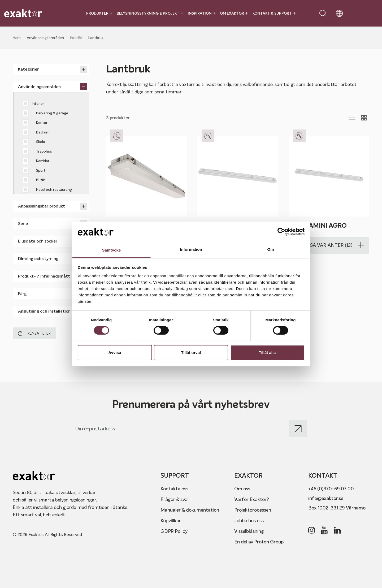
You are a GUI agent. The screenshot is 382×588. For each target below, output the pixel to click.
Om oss (242, 489)
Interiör (76, 38)
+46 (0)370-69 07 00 (331, 489)
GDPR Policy (174, 531)
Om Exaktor (234, 13)
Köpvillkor (171, 520)
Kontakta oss (174, 489)
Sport (34, 170)
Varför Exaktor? (252, 499)
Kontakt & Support (274, 13)
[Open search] (323, 13)
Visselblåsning (249, 531)
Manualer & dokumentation (190, 510)
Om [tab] (270, 249)
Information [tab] (191, 249)
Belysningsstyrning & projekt (150, 13)
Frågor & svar (175, 499)
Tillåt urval (191, 353)
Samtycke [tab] (112, 250)
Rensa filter (34, 333)
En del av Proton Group (259, 542)
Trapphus (37, 151)
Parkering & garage (45, 113)
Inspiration (202, 13)
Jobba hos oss (249, 520)
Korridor (36, 161)
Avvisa (115, 353)
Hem (17, 38)
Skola (34, 142)
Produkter (99, 13)
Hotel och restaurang (47, 189)
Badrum (36, 132)
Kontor (35, 123)
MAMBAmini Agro (318, 226)
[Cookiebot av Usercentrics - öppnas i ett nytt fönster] (281, 232)
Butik (34, 180)
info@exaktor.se (326, 498)
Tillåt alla (267, 353)
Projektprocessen (253, 510)
